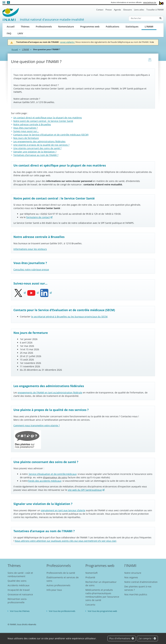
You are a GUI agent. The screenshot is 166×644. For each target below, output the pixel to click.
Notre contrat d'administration (141, 582)
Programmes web (90, 27)
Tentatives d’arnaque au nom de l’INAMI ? (36, 155)
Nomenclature (66, 27)
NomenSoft (92, 573)
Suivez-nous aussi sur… (26, 131)
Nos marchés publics (136, 594)
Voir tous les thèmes (20, 611)
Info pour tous (54, 590)
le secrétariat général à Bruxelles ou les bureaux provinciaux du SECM (69, 317)
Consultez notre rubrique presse (31, 269)
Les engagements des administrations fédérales (39, 141)
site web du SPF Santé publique (85, 490)
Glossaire (127, 10)
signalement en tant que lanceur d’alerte (63, 510)
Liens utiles (139, 10)
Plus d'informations (122, 638)
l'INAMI (130, 565)
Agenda (117, 10)
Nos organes (131, 577)
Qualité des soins (17, 581)
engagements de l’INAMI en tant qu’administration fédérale (50, 393)
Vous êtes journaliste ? (25, 128)
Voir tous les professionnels (62, 611)
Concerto (90, 605)
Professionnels (44, 27)
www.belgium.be (150, 2)
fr (8, 2)
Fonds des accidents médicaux (45, 481)
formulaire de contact (38, 217)
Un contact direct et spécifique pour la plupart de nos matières (48, 118)
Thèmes (25, 27)
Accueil (11, 27)
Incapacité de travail (19, 590)
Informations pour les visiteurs (30, 249)
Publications (112, 27)
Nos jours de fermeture (26, 138)
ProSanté (90, 577)
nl (4, 2)
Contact (100, 10)
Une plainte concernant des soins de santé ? (37, 148)
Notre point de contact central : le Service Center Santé (43, 121)
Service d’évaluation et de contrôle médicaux (52, 474)
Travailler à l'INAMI (155, 10)
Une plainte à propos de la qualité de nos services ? (41, 145)
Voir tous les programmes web (102, 611)
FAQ (9, 33)
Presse (109, 10)
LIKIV (20, 33)
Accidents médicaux (18, 585)
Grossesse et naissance (20, 594)
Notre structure (133, 573)
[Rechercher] (143, 18)
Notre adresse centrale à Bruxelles (32, 124)
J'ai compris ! (147, 638)
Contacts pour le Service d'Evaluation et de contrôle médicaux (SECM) (51, 135)
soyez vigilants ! (68, 42)
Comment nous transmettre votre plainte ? (37, 425)
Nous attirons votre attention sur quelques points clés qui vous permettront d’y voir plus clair (66, 541)
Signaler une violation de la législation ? (35, 152)
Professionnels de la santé (61, 573)
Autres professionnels (58, 585)
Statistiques (132, 27)
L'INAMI (151, 26)
